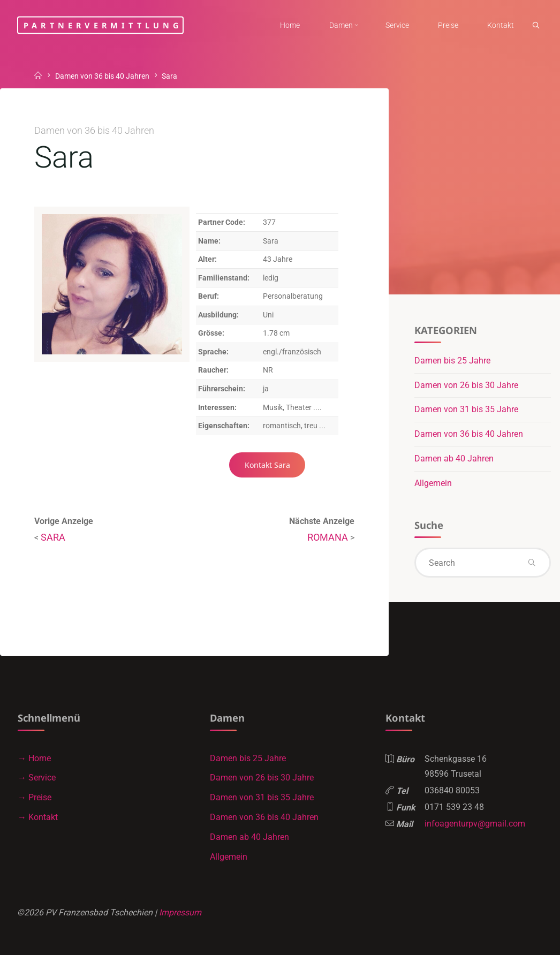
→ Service (37, 778)
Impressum (180, 912)
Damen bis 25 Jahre (452, 361)
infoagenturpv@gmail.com (475, 824)
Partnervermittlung (103, 25)
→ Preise (35, 797)
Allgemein (433, 483)
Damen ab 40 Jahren (454, 458)
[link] (536, 26)
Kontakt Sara (267, 465)
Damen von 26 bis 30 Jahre (466, 385)
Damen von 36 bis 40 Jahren (102, 77)
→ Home (34, 758)
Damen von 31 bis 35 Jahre (466, 409)
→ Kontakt (38, 817)
